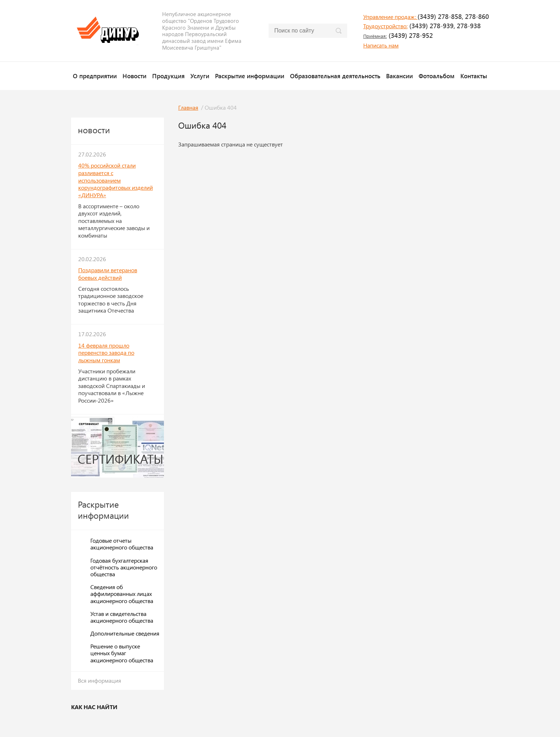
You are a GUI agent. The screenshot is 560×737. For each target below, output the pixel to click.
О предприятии (95, 76)
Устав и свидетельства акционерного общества (122, 617)
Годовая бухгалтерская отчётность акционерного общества (124, 567)
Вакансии (399, 76)
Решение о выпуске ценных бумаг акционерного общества (122, 653)
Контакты (474, 76)
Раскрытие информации (250, 76)
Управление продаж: (390, 17)
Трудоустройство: (385, 26)
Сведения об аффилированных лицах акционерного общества (122, 594)
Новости (134, 76)
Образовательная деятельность (335, 76)
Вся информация (99, 680)
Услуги (200, 76)
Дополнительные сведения (125, 633)
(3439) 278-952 (398, 35)
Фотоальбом (437, 76)
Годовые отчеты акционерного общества (122, 544)
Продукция (168, 76)
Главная (188, 107)
